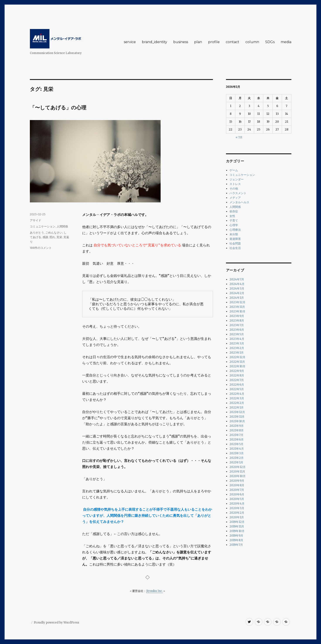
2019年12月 (237, 522)
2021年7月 (236, 435)
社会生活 (235, 248)
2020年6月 (237, 494)
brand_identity (155, 42)
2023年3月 (237, 343)
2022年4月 (237, 394)
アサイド (36, 220)
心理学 (234, 225)
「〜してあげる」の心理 (58, 108)
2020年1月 (237, 517)
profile (214, 42)
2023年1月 (237, 353)
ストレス (235, 184)
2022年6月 (237, 385)
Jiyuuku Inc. (155, 591)
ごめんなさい (54, 232)
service (130, 42)
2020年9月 (237, 481)
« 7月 (239, 137)
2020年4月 (237, 504)
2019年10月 (237, 531)
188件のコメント (41, 248)
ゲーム (234, 170)
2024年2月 (237, 293)
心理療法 (235, 230)
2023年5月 (237, 334)
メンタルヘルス (239, 202)
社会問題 (235, 243)
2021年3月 (237, 453)
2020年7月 (237, 490)
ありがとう (37, 232)
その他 (234, 189)
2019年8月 (236, 540)
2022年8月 (237, 375)
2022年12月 (237, 357)
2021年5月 (236, 444)
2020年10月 (238, 476)
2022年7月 (237, 380)
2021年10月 (237, 421)
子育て (234, 221)
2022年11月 (237, 362)
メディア (235, 198)
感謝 (45, 237)
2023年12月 (237, 302)
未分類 (234, 234)
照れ (52, 237)
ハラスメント (238, 193)
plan (198, 42)
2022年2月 (237, 403)
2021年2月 (237, 458)
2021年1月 (236, 462)
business (181, 42)
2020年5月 (237, 499)
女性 (232, 216)
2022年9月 (237, 371)
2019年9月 (236, 536)
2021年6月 (237, 440)
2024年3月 (237, 289)
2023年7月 (237, 325)
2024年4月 (237, 284)
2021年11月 (237, 417)
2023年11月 (237, 307)
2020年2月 (237, 513)
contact (233, 42)
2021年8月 (237, 430)
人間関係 (62, 226)
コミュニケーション (43, 226)
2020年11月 (237, 472)
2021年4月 (237, 449)
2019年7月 (236, 545)
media (286, 42)
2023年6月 (237, 330)
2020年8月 (237, 485)
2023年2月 (237, 348)
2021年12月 (237, 412)
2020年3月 (237, 508)
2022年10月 (237, 366)
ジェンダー (237, 179)
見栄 (59, 237)
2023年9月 (237, 316)
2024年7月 (237, 279)
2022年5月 (237, 389)
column (252, 42)
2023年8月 (237, 321)
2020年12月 (238, 467)
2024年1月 (237, 298)
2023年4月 (237, 339)
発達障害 (235, 239)
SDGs (270, 42)
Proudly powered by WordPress (56, 623)
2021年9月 (237, 426)
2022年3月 (237, 398)
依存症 (234, 211)
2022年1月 (237, 408)
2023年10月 (237, 311)
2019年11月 (237, 526)
